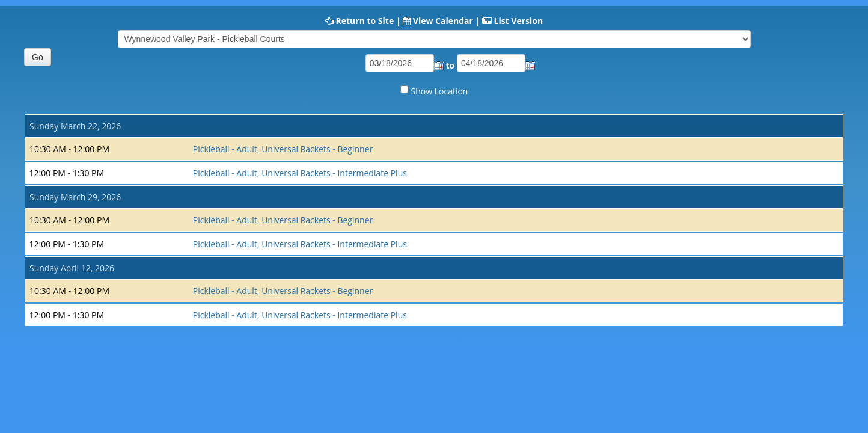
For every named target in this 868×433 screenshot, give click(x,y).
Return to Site (365, 21)
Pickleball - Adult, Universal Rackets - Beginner (283, 149)
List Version (518, 21)
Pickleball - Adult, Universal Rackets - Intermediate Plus (300, 173)
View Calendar (443, 21)
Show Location (440, 91)
